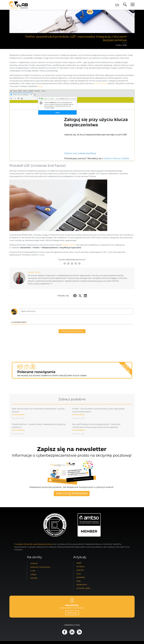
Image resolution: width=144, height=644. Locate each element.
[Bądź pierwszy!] (76, 311)
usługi (33, 574)
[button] (75, 296)
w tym (97, 83)
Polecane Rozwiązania (40, 567)
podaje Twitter (69, 245)
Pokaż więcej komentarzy (72, 331)
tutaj (40, 86)
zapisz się (72, 613)
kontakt (34, 578)
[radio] (65, 264)
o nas (33, 571)
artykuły (34, 563)
